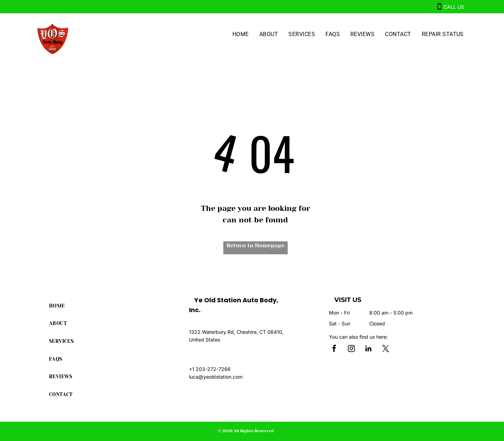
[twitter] (386, 349)
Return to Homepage (255, 245)
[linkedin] (369, 349)
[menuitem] (241, 34)
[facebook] (334, 349)
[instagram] (351, 349)
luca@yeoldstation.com (216, 377)
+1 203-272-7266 (210, 369)
